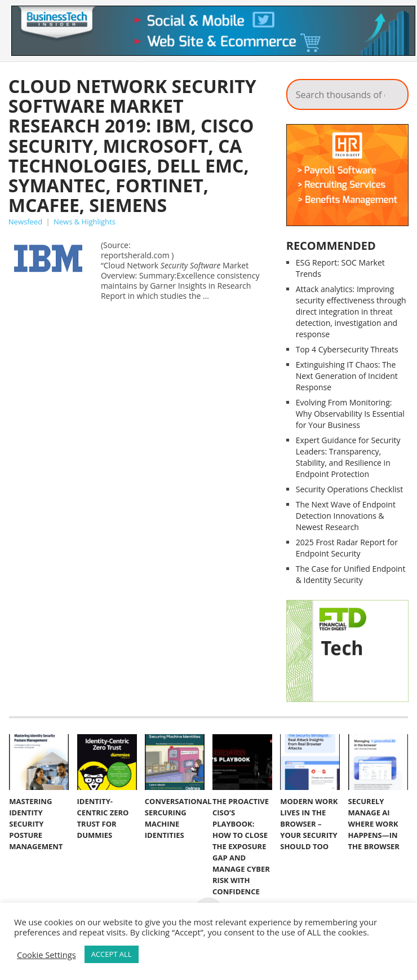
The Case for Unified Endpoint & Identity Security (351, 574)
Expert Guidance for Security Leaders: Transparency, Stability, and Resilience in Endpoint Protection (348, 457)
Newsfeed (25, 222)
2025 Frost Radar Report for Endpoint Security (347, 548)
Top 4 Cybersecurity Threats (347, 349)
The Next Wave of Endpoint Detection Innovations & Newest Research (346, 516)
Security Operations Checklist (349, 489)
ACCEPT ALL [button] (112, 954)
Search (392, 91)
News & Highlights (85, 222)
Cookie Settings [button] (46, 955)
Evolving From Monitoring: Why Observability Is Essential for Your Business (350, 414)
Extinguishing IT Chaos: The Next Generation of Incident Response (347, 376)
